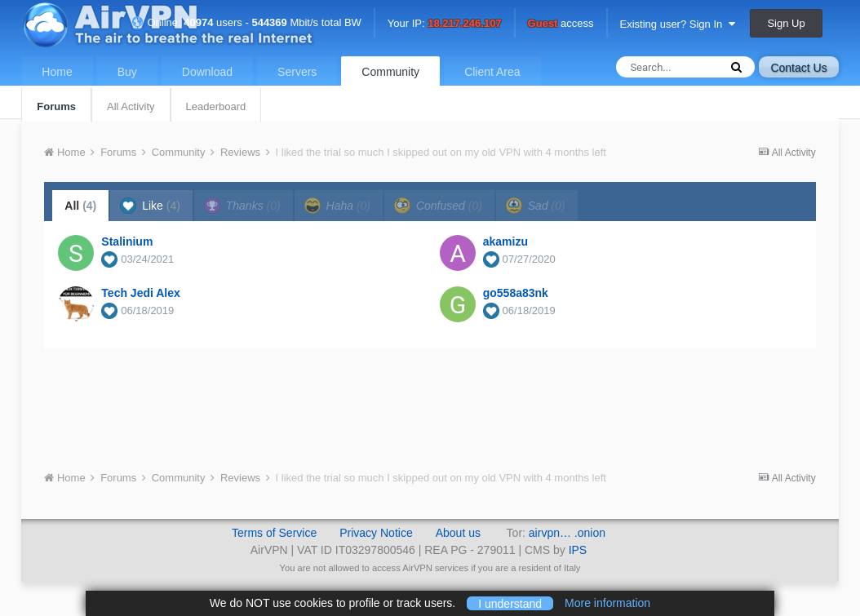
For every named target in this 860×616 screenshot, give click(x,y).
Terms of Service (274, 533)
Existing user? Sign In (678, 24)
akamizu (505, 242)
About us (458, 533)
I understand (510, 603)
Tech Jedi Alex (140, 293)
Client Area (492, 72)
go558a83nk (516, 293)
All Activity (131, 106)
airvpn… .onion (567, 533)
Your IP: (445, 24)
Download (207, 72)
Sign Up (786, 23)
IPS (578, 550)
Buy (127, 72)
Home (57, 72)
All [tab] (80, 206)
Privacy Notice (376, 533)
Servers (297, 72)
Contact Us (798, 68)
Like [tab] (150, 206)
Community (390, 72)
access (561, 24)
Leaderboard (216, 106)
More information (607, 603)
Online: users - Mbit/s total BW (246, 22)
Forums (56, 106)
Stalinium (127, 242)
